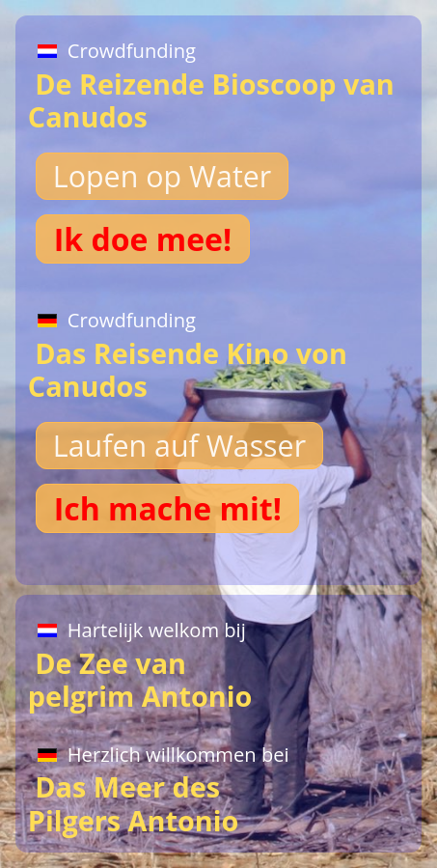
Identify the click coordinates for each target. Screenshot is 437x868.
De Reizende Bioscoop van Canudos (211, 82)
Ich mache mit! (168, 508)
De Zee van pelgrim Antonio (144, 661)
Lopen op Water (162, 176)
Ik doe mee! (143, 239)
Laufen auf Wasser (179, 446)
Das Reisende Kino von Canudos (188, 351)
